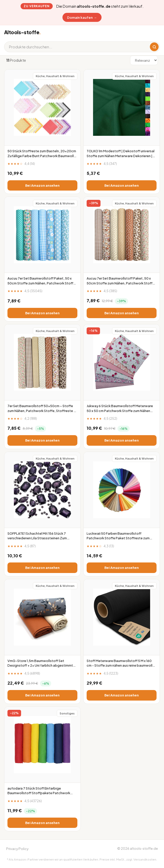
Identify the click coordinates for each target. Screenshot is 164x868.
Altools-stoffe (22, 32)
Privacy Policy (17, 849)
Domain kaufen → (82, 17)
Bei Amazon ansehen (42, 185)
